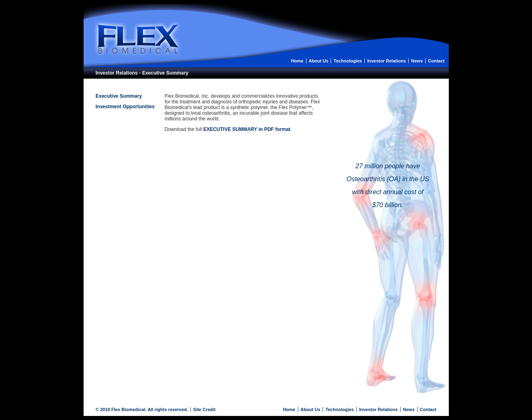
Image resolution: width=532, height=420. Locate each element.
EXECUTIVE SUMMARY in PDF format (247, 129)
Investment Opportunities (125, 107)
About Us (318, 61)
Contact (436, 61)
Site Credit (204, 409)
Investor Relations (387, 61)
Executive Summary (119, 96)
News (417, 61)
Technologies (348, 61)
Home (297, 61)
